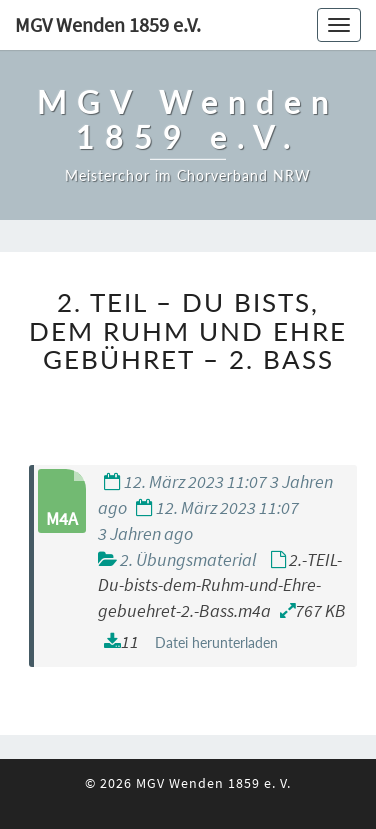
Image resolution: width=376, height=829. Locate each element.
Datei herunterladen (216, 642)
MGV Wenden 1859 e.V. (108, 24)
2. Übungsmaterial (188, 559)
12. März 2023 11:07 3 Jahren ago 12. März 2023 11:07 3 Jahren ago (215, 507)
